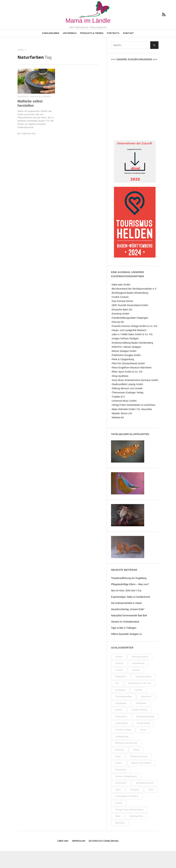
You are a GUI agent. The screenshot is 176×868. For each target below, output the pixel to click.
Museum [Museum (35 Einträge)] (120, 767)
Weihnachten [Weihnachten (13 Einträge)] (136, 833)
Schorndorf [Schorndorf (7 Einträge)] (121, 800)
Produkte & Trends (92, 50)
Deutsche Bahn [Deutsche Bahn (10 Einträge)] (144, 694)
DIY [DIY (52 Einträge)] (117, 700)
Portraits (113, 50)
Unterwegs (70, 50)
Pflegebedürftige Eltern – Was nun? (130, 602)
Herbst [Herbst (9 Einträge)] (119, 727)
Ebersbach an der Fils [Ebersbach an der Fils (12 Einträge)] (140, 700)
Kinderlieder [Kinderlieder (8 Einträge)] (122, 740)
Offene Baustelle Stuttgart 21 (126, 651)
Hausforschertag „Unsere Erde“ (128, 626)
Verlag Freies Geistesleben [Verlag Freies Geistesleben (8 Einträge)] (129, 827)
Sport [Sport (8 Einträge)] (118, 807)
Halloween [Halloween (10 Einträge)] (141, 720)
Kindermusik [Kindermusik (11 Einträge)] (144, 740)
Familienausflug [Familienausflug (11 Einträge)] (123, 714)
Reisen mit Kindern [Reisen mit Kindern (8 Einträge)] (141, 780)
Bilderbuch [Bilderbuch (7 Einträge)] (121, 694)
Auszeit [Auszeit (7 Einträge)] (119, 687)
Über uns (63, 858)
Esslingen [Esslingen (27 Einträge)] (120, 707)
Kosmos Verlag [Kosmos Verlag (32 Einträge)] (123, 747)
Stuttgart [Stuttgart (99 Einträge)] (135, 807)
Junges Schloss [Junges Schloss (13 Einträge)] (140, 727)
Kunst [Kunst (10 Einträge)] (143, 747)
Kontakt (128, 50)
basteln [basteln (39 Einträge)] (136, 687)
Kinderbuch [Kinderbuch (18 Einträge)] (121, 734)
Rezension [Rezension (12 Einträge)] (121, 787)
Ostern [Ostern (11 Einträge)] (119, 780)
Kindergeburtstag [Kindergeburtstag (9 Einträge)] (145, 734)
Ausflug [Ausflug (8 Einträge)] (119, 681)
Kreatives (23, 114)
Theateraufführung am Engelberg (129, 595)
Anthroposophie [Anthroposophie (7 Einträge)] (140, 674)
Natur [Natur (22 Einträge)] (118, 773)
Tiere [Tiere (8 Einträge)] (151, 807)
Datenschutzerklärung (104, 858)
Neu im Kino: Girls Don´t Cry (126, 608)
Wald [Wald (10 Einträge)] (118, 833)
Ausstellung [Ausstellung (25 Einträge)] (138, 681)
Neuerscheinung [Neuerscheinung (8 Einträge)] (139, 773)
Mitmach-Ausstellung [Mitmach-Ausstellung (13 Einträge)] (126, 760)
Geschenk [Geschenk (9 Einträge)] (146, 714)
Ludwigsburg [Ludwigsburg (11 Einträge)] (122, 754)
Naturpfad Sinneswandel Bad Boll (129, 633)
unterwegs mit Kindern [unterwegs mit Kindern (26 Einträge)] (127, 813)
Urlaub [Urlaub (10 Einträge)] (119, 820)
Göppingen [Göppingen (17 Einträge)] (121, 720)
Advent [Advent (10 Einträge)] (119, 674)
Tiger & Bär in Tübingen (124, 645)
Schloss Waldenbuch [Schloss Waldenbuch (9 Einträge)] (126, 793)
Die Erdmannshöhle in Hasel (126, 620)
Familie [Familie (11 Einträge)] (139, 707)
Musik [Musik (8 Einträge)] (136, 767)
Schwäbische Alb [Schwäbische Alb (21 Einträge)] (145, 800)
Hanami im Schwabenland (125, 639)
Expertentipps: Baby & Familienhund (130, 614)
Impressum (79, 858)
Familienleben (51, 50)
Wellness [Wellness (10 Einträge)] (120, 840)
